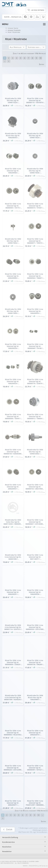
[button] (17, 47)
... (5, 61)
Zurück (8, 835)
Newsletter (7, 851)
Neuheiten (7, 847)
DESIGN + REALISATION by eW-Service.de (35, 866)
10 (40, 58)
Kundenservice (8, 842)
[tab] (24, 842)
